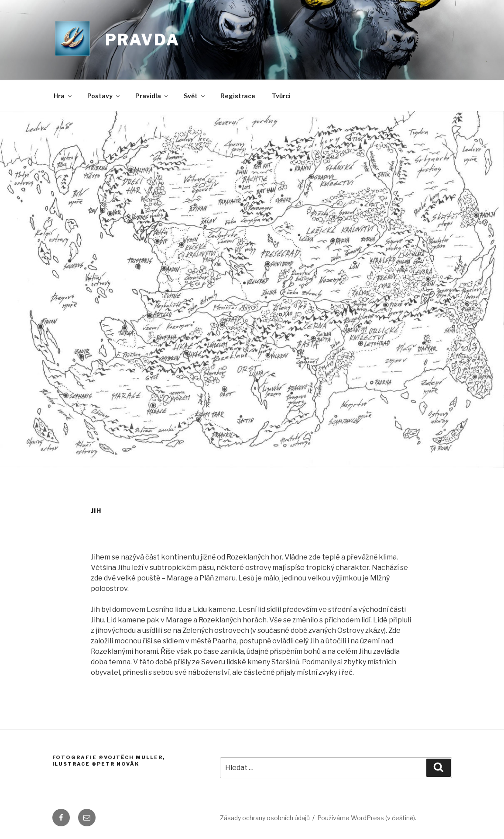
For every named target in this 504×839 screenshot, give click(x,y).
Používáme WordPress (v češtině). (367, 818)
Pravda (142, 40)
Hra (63, 96)
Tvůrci (281, 96)
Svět (195, 96)
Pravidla (152, 96)
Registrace (238, 96)
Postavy (104, 96)
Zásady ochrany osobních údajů (265, 818)
